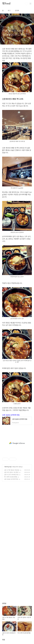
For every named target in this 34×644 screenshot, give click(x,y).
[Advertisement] (17, 443)
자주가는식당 (8, 467)
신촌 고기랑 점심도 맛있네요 (12, 470)
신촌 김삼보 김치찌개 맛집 (11, 415)
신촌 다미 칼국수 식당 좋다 (11, 472)
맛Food (6, 4)
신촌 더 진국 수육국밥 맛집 (11, 475)
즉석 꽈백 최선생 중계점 (11, 477)
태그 (9, 10)
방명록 (17, 10)
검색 (26, 4)
